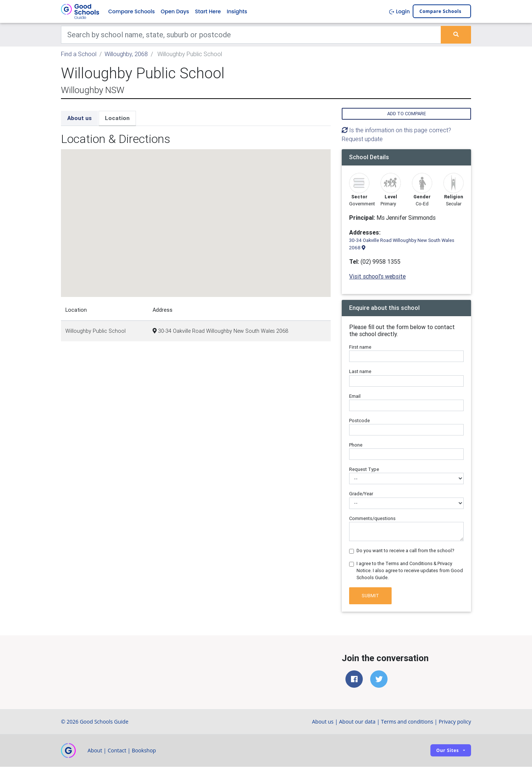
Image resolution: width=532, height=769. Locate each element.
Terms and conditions (407, 724)
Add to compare (407, 116)
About (95, 753)
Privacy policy (455, 724)
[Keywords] (251, 37)
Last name (360, 374)
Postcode (359, 423)
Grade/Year (361, 496)
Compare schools (440, 13)
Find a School (79, 56)
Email (355, 398)
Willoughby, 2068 (126, 56)
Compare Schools (132, 13)
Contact (117, 753)
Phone (356, 447)
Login (399, 13)
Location (117, 121)
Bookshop (144, 753)
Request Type (364, 472)
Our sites (448, 753)
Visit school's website (377, 278)
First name (360, 350)
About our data (357, 724)
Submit (370, 598)
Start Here (208, 13)
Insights (237, 13)
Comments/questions (372, 521)
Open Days (175, 13)
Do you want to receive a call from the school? (405, 553)
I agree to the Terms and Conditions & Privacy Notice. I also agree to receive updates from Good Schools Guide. (410, 573)
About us (79, 121)
